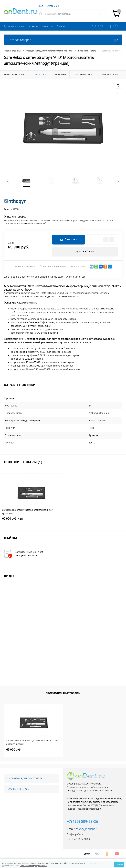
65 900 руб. (14, 750)
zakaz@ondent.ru (87, 829)
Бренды (61, 26)
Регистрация (52, 6)
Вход (40, 6)
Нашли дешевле (25, 267)
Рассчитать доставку (53, 267)
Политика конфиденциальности (33, 866)
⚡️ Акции (33, 26)
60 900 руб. (31, 521)
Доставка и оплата (14, 26)
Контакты (47, 26)
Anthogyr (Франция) (97, 413)
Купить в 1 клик (85, 252)
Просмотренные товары (63, 693)
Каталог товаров (63, 40)
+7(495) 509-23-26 (83, 822)
